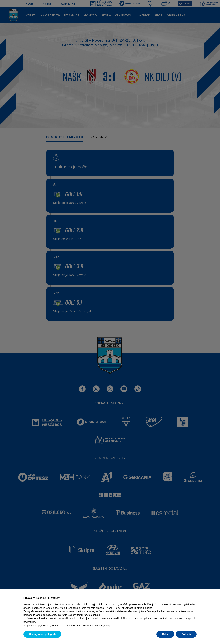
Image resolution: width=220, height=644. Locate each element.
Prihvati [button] (186, 634)
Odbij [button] (165, 634)
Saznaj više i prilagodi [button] (42, 634)
